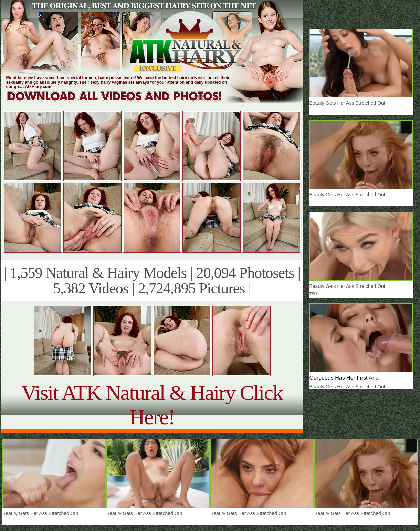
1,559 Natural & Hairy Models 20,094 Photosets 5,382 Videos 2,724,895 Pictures (152, 281)
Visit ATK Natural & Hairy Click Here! (152, 405)
